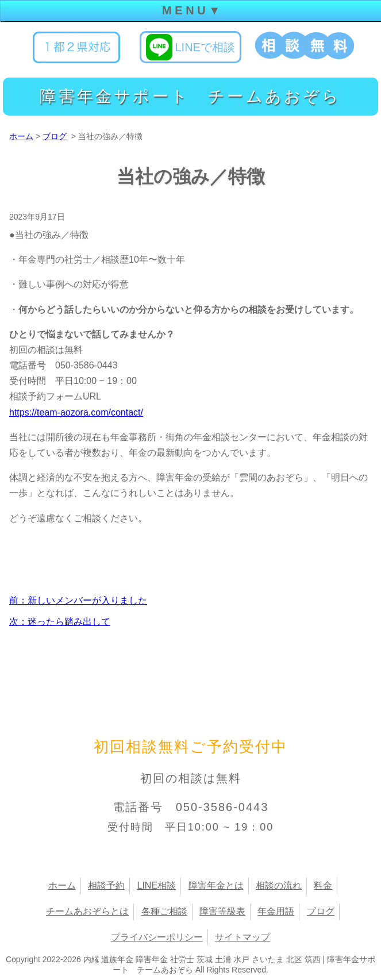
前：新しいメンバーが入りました (78, 600)
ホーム (21, 136)
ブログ (55, 136)
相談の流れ (279, 885)
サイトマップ (243, 937)
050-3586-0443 (222, 807)
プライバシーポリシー (157, 937)
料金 (323, 885)
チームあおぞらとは (87, 911)
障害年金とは (216, 885)
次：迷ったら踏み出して (60, 622)
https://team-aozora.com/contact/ (76, 412)
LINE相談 (156, 885)
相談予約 (106, 885)
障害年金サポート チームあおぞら (190, 96)
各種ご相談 (164, 911)
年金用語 (276, 911)
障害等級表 (222, 911)
